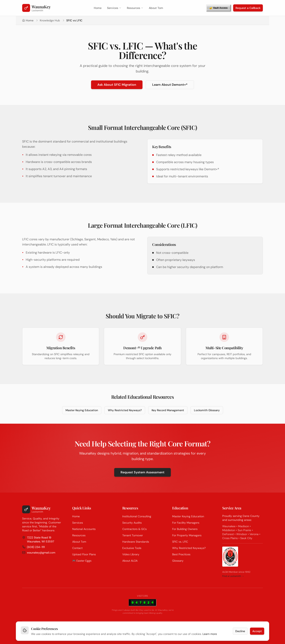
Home (98, 8)
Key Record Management (168, 410)
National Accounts (84, 529)
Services (114, 8)
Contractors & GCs (134, 529)
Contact (77, 548)
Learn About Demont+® (170, 85)
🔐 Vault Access (218, 8)
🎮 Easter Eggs (82, 561)
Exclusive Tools (132, 548)
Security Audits (132, 523)
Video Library (131, 554)
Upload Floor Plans (84, 554)
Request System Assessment (142, 472)
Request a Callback (248, 8)
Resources (135, 8)
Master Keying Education (82, 410)
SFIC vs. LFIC (180, 542)
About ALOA (130, 561)
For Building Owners (185, 529)
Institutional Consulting (137, 516)
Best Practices (181, 554)
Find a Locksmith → (233, 576)
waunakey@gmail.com (39, 553)
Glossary (178, 561)
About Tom (156, 8)
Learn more (210, 635)
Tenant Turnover (133, 535)
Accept (257, 633)
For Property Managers (187, 535)
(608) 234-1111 (33, 547)
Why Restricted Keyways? (125, 410)
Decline (240, 633)
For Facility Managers (186, 523)
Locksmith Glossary (207, 410)
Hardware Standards (136, 542)
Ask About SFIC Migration (117, 85)
